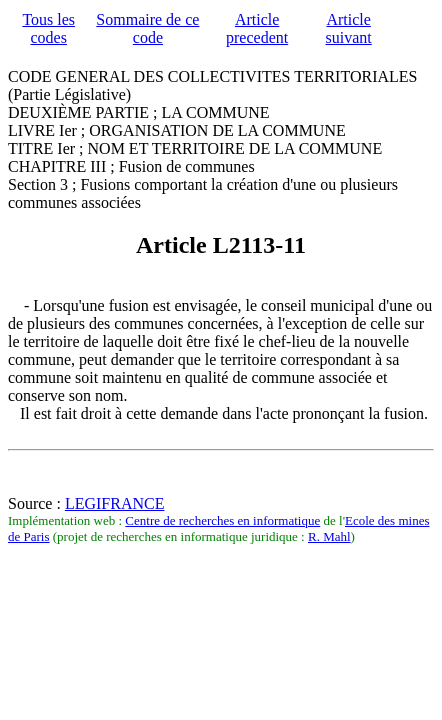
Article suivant (349, 28)
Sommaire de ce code (147, 28)
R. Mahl (329, 536)
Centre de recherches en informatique (222, 520)
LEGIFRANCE (115, 503)
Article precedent (257, 28)
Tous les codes (48, 28)
